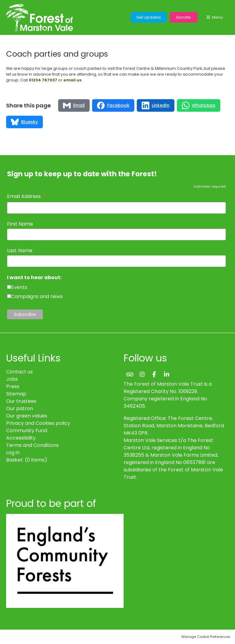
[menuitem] (27, 460)
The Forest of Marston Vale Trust (39, 17)
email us (73, 80)
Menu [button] (218, 17)
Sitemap (16, 394)
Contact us (19, 372)
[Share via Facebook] (113, 105)
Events (19, 287)
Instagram (142, 374)
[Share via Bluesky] (24, 122)
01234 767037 (43, 80)
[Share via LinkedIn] (156, 105)
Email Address (26, 197)
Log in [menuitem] (13, 453)
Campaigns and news (37, 296)
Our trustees (21, 401)
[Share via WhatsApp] (199, 105)
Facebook (154, 374)
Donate (184, 17)
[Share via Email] (74, 105)
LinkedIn (166, 374)
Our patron (20, 408)
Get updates (149, 17)
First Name (20, 224)
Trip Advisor (130, 374)
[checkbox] (9, 287)
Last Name (20, 251)
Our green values (27, 416)
